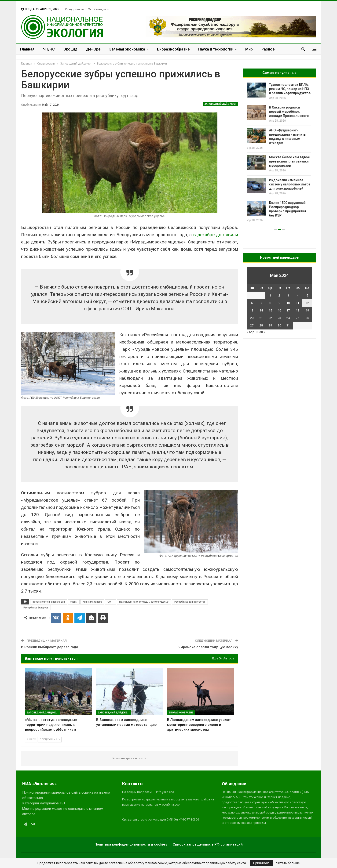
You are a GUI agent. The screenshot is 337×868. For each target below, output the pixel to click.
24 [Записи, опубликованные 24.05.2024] (288, 318)
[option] (279, 153)
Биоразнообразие (173, 49)
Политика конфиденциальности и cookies (131, 844)
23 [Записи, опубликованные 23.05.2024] (279, 318)
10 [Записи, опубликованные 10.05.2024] (288, 303)
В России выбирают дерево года (50, 647)
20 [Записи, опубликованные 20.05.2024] (252, 318)
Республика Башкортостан (190, 602)
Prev (31, 740)
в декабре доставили (216, 235)
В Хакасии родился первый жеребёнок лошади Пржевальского (290, 112)
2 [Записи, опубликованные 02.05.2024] (279, 295)
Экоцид (70, 49)
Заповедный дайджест (220, 104)
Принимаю (261, 863)
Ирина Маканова (92, 602)
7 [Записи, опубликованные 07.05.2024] (261, 303)
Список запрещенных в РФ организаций (208, 844)
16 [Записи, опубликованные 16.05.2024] (279, 310)
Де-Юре (93, 49)
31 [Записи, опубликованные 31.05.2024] (288, 325)
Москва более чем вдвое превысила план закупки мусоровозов (290, 161)
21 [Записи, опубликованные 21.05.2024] (261, 318)
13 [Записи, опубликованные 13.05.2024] (252, 310)
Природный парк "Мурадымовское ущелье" (144, 602)
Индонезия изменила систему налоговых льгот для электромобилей (290, 184)
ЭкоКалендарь (99, 9)
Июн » (261, 332)
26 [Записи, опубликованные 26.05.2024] (307, 318)
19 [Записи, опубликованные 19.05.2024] (307, 310)
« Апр (251, 332)
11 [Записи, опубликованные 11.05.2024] (297, 303)
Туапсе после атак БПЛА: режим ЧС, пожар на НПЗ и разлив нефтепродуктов (291, 89)
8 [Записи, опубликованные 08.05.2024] (270, 303)
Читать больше (288, 863)
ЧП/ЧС (49, 49)
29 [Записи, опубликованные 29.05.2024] (270, 325)
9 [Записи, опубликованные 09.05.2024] (279, 303)
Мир (249, 49)
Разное (268, 49)
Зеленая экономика (127, 49)
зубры (74, 602)
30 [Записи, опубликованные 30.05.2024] (279, 325)
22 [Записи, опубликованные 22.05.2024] (270, 318)
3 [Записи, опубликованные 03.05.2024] (288, 295)
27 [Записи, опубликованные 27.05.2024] (252, 325)
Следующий (50, 740)
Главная (27, 49)
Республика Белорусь (36, 608)
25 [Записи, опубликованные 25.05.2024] (297, 318)
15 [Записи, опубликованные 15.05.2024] (270, 310)
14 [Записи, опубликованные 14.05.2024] (261, 310)
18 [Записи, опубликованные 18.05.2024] (297, 310)
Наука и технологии (216, 49)
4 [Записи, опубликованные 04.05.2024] (298, 295)
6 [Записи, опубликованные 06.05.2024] (252, 303)
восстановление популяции (49, 602)
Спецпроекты (75, 9)
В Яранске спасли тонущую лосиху (208, 647)
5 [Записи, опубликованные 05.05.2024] (307, 295)
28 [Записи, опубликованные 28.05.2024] (261, 325)
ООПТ (111, 602)
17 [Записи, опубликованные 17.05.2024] (288, 310)
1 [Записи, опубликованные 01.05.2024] (270, 295)
